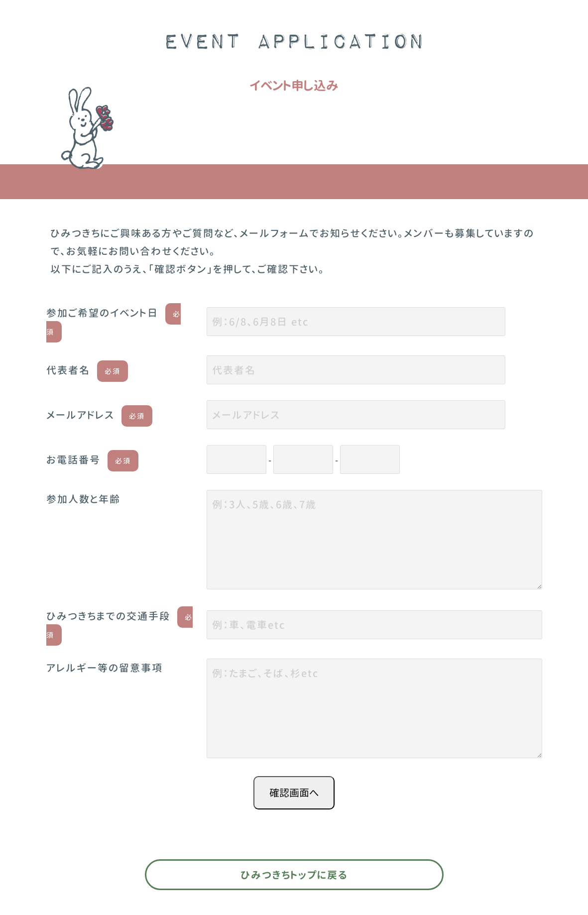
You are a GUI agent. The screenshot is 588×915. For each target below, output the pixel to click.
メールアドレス (99, 415)
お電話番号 (92, 459)
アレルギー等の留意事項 (105, 668)
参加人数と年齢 (83, 499)
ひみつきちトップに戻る (294, 875)
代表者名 (87, 370)
